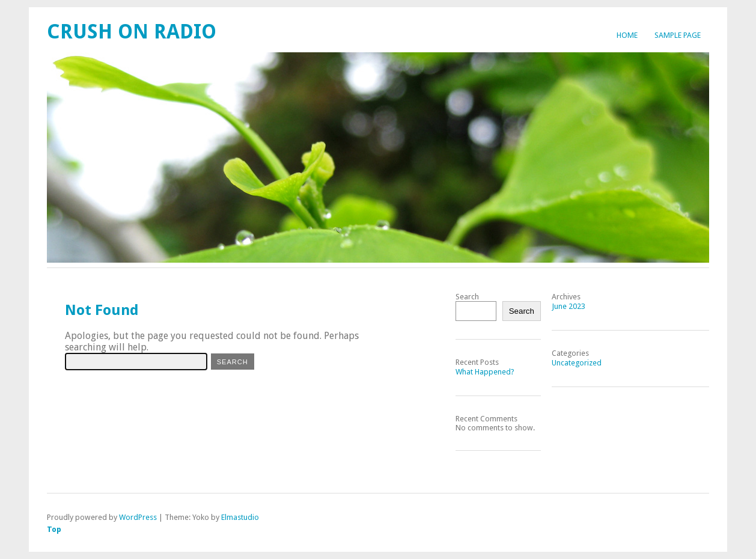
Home (627, 35)
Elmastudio (240, 517)
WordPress (138, 517)
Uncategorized (577, 363)
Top (54, 529)
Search (467, 297)
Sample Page (678, 35)
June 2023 (569, 306)
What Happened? (485, 372)
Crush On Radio (132, 32)
